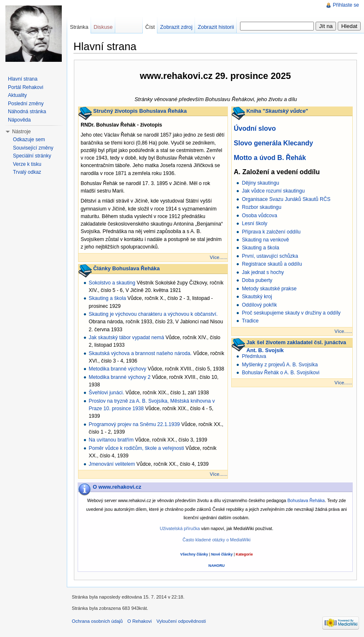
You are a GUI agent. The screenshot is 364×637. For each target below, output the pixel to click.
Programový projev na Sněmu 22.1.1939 (134, 424)
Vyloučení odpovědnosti (181, 621)
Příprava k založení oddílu (271, 232)
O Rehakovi (139, 621)
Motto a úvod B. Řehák (270, 157)
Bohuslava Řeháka (306, 500)
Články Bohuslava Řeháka (126, 268)
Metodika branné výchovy (118, 369)
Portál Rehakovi (26, 87)
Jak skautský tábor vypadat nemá (126, 338)
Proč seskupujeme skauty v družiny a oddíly (291, 313)
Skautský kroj (257, 297)
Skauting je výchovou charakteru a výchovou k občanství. (153, 314)
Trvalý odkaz (27, 172)
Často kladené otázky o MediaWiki (216, 540)
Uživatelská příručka (180, 528)
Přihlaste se (346, 5)
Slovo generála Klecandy (273, 143)
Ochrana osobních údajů (97, 621)
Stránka (79, 27)
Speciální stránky (32, 156)
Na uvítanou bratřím (111, 440)
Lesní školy (254, 223)
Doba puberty (257, 280)
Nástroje (21, 132)
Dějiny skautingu (260, 183)
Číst (150, 27)
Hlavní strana (23, 79)
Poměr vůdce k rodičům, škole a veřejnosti (136, 448)
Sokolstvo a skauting (112, 283)
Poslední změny (26, 104)
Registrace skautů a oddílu (272, 264)
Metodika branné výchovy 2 (120, 377)
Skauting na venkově (265, 240)
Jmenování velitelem (112, 464)
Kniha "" (277, 111)
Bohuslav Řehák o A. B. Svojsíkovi (281, 373)
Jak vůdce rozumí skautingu (273, 191)
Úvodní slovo (255, 128)
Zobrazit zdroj (176, 27)
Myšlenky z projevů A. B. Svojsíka (280, 365)
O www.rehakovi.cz (117, 487)
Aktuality (17, 95)
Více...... (218, 257)
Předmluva (254, 356)
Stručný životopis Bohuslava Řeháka (140, 111)
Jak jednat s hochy (263, 272)
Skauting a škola (107, 298)
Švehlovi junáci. (106, 393)
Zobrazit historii (216, 27)
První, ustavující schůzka (270, 256)
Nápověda (19, 120)
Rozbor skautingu (262, 207)
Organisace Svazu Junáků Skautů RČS (286, 199)
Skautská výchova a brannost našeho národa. (140, 353)
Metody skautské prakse (269, 289)
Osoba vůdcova (259, 216)
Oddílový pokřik (259, 305)
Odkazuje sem (29, 140)
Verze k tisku (27, 164)
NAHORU (216, 566)
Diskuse (103, 27)
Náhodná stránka (27, 112)
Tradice (250, 321)
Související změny (33, 148)
